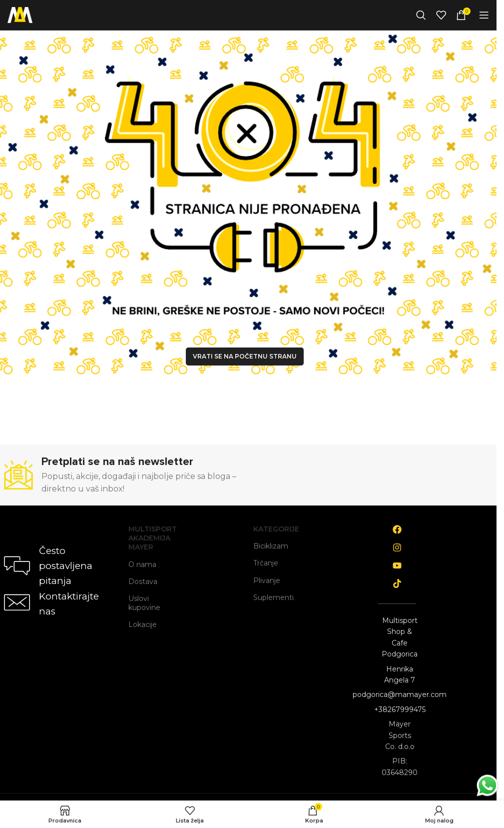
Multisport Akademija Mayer (148, 538)
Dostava (143, 581)
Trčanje (266, 563)
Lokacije (143, 624)
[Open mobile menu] (484, 15)
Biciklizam (271, 546)
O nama (142, 564)
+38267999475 (400, 709)
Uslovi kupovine (144, 603)
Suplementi (272, 597)
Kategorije (272, 529)
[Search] (421, 15)
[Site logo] (20, 14)
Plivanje (267, 580)
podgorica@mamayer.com (400, 694)
